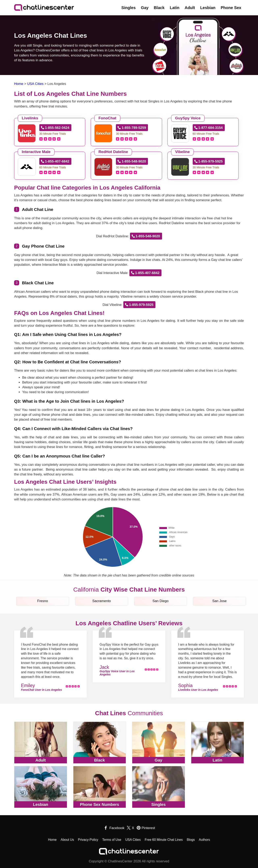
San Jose (219, 601)
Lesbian (208, 8)
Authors (204, 840)
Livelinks (30, 118)
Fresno (43, 601)
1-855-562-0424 (57, 128)
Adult (190, 8)
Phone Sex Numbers (99, 804)
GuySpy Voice (188, 118)
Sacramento (102, 601)
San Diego (161, 601)
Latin (175, 8)
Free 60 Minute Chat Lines (164, 840)
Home (52, 840)
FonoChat (107, 118)
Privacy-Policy (88, 840)
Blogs (191, 840)
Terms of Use (112, 840)
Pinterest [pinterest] (148, 828)
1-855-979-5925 (211, 161)
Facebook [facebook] (117, 828)
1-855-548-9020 (134, 161)
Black (159, 8)
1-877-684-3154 (211, 128)
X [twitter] (133, 828)
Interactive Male (36, 152)
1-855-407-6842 (57, 161)
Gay (145, 8)
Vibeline (183, 152)
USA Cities (133, 840)
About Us (67, 840)
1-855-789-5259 (134, 128)
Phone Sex (231, 8)
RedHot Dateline (113, 152)
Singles (128, 8)
